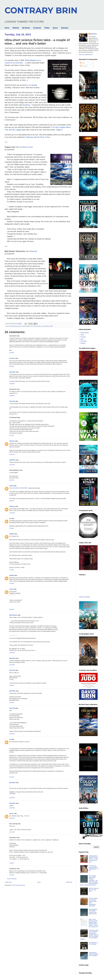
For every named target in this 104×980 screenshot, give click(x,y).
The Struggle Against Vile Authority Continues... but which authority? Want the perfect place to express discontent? (89, 880)
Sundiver (26, 105)
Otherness (30, 137)
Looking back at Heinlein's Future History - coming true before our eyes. (93, 859)
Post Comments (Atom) (19, 885)
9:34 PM (12, 366)
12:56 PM (12, 808)
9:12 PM (12, 703)
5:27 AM (12, 435)
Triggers (59, 130)
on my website (32, 85)
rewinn (11, 486)
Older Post (69, 882)
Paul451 (12, 534)
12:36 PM (12, 665)
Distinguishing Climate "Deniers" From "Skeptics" (94, 954)
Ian (10, 518)
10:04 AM (12, 653)
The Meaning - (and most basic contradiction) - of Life (94, 868)
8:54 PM (12, 501)
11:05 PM (12, 513)
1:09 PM (12, 863)
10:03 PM (12, 734)
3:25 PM (12, 480)
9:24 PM (12, 353)
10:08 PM (12, 384)
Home (7, 28)
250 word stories (13, 326)
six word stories (45, 326)
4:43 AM (12, 584)
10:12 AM (12, 832)
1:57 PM (12, 875)
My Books (26, 28)
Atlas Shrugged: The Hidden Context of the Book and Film (93, 912)
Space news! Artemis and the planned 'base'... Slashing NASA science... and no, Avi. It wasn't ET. (94, 923)
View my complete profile (86, 55)
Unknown (12, 441)
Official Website (85, 333)
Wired (51, 326)
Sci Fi (32, 326)
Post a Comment (12, 879)
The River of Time (44, 137)
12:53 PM (12, 465)
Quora (55, 28)
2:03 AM (12, 777)
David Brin (12, 372)
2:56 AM (12, 528)
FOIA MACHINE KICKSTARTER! (18, 488)
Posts (82, 63)
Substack (65, 28)
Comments (84, 66)
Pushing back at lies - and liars (93, 943)
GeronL (11, 814)
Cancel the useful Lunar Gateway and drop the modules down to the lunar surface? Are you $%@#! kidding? (89, 935)
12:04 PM (12, 798)
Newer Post (8, 882)
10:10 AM (12, 454)
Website (16, 28)
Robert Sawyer (26, 326)
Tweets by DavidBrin (84, 597)
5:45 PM (12, 685)
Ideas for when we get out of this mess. (94, 890)
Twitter (47, 28)
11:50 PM (12, 396)
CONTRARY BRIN (41, 10)
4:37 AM (12, 570)
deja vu (20, 326)
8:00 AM (12, 610)
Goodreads (83, 341)
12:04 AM (12, 818)
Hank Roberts (13, 615)
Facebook (37, 28)
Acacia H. (12, 358)
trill (18, 724)
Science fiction (37, 326)
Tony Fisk (12, 401)
